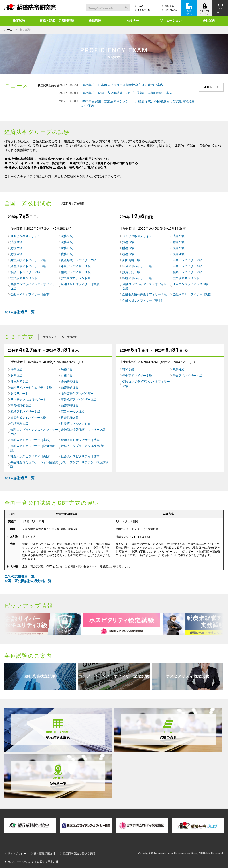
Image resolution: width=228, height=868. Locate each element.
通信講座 (95, 21)
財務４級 (16, 254)
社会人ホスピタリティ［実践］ (31, 456)
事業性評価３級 (21, 406)
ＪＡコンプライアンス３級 (190, 284)
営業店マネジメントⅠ (25, 278)
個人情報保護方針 (45, 854)
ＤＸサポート (19, 394)
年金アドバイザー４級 (187, 266)
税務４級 (178, 254)
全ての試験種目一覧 (19, 312)
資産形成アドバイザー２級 (79, 260)
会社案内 (209, 21)
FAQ (140, 6)
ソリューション (171, 21)
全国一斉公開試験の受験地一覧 (28, 581)
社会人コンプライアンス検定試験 (83, 446)
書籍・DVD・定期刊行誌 (57, 21)
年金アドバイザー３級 (76, 266)
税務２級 (178, 248)
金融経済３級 (70, 382)
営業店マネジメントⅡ (76, 278)
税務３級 (67, 254)
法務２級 (67, 236)
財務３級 (67, 248)
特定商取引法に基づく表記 (79, 854)
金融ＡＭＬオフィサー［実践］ (81, 284)
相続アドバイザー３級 (76, 272)
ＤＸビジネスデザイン (25, 236)
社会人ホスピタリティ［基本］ (81, 456)
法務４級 (67, 242)
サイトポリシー (17, 854)
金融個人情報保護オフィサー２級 (145, 294)
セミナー (133, 21)
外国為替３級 (131, 260)
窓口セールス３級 (73, 412)
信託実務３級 (19, 424)
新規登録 (169, 6)
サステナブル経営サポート (28, 400)
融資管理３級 (70, 406)
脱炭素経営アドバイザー (77, 394)
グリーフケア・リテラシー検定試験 (84, 462)
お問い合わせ (145, 10)
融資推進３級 (70, 388)
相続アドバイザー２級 (25, 272)
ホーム (8, 30)
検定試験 (19, 21)
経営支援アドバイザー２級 (28, 260)
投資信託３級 (131, 272)
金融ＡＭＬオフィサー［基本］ (31, 294)
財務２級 (16, 248)
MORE (212, 87)
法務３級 (16, 242)
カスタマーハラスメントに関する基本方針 (33, 862)
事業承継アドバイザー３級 (79, 400)
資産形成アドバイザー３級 (28, 266)
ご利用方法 (171, 10)
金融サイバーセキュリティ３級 (31, 388)
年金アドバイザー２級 (187, 260)
